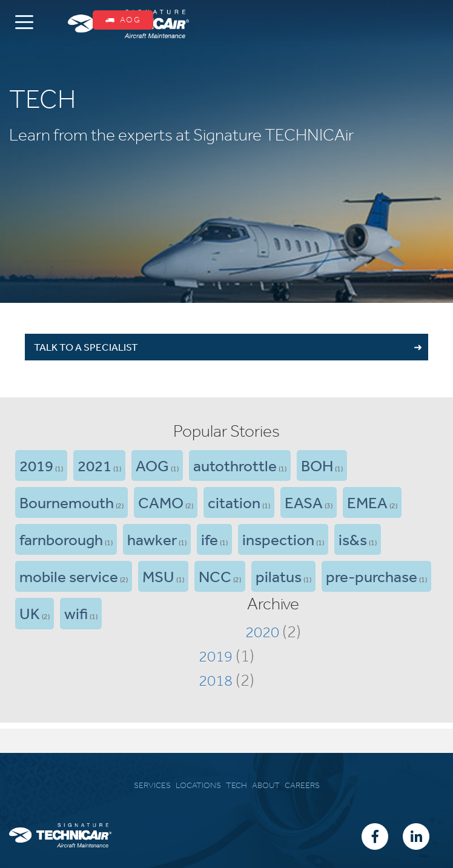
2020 (262, 632)
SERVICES (152, 785)
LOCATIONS (198, 785)
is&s (353, 539)
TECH (236, 785)
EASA (304, 502)
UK (30, 613)
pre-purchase (372, 576)
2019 (36, 465)
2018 (216, 680)
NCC (215, 576)
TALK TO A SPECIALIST (86, 347)
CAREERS (302, 785)
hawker (152, 539)
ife (210, 539)
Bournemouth (67, 502)
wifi (76, 613)
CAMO (161, 502)
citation (234, 502)
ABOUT (266, 785)
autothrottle (235, 465)
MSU (158, 576)
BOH (317, 465)
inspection (278, 539)
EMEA (367, 502)
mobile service (69, 576)
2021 (94, 465)
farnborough (61, 539)
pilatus (279, 576)
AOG (123, 20)
